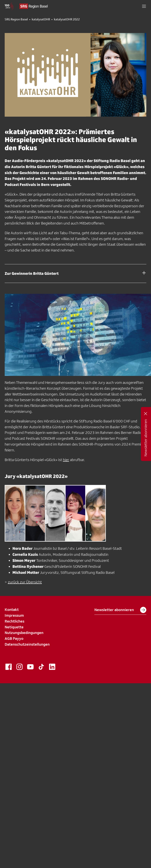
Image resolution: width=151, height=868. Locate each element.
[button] (144, 6)
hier (66, 460)
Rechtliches (14, 621)
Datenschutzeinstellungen (27, 644)
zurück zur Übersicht (25, 582)
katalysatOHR (41, 19)
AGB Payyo (14, 638)
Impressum (14, 615)
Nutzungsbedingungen (24, 633)
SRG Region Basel (16, 19)
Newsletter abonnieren (120, 610)
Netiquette (14, 627)
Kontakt (12, 610)
